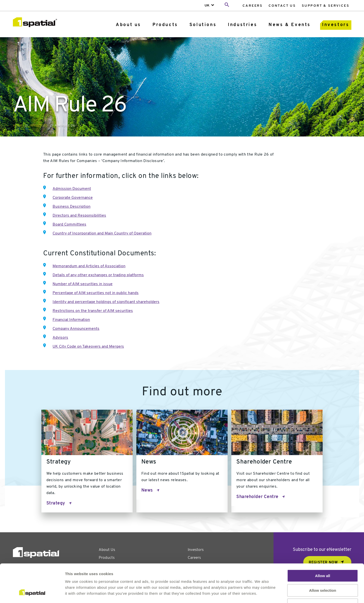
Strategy (56, 503)
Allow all (323, 542)
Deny (323, 571)
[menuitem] (253, 6)
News (147, 490)
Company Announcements (76, 329)
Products (165, 25)
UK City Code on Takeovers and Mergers (88, 347)
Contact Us (282, 6)
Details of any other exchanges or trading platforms (98, 275)
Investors (336, 25)
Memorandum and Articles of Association (89, 266)
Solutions (203, 25)
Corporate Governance (73, 198)
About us (128, 25)
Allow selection (322, 557)
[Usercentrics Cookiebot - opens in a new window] (32, 593)
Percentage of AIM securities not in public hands (96, 293)
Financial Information (71, 320)
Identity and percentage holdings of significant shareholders (106, 302)
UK (207, 6)
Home (18, 126)
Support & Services (325, 6)
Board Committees (69, 225)
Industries (243, 25)
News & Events (290, 25)
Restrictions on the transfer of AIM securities (93, 311)
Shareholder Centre (257, 497)
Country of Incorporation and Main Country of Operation (102, 234)
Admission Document (72, 189)
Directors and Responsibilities (79, 216)
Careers (253, 6)
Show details (260, 593)
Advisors (60, 338)
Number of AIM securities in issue (83, 284)
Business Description (72, 207)
